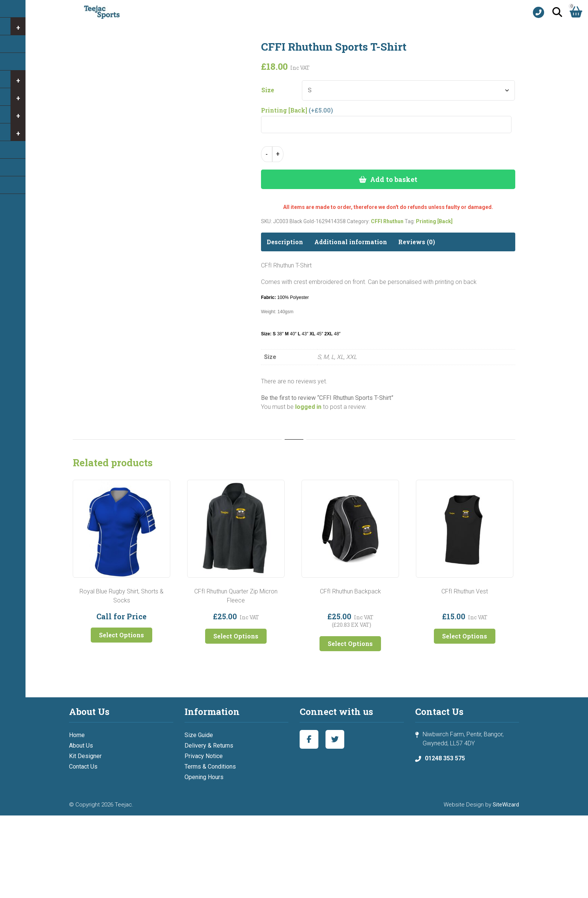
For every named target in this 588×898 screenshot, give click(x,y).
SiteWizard (506, 805)
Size (268, 90)
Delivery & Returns (209, 746)
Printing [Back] (434, 221)
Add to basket (394, 179)
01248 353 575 (445, 758)
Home (77, 735)
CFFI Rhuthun (387, 221)
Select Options (121, 635)
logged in (308, 407)
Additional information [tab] (351, 242)
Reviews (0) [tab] (417, 242)
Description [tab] (285, 242)
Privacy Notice (204, 756)
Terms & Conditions (210, 767)
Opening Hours (204, 777)
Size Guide (199, 735)
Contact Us (83, 767)
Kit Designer (85, 756)
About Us (81, 746)
